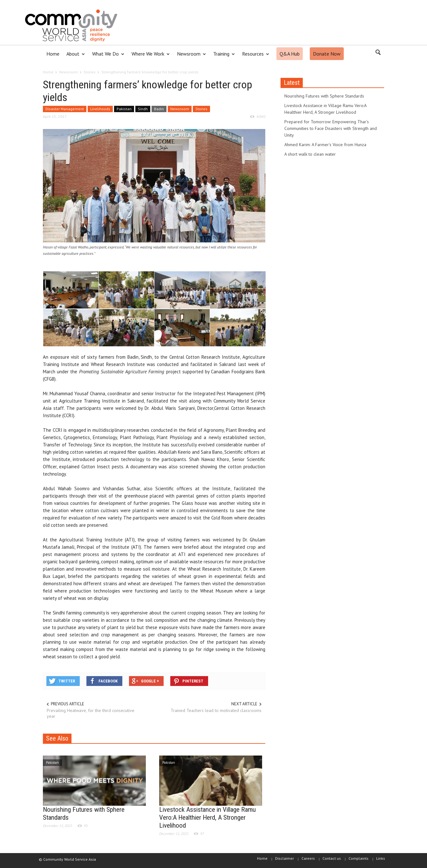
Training (222, 56)
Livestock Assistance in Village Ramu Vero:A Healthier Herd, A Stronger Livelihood (207, 817)
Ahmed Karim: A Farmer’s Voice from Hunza (325, 145)
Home (53, 54)
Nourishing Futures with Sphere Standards (324, 96)
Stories (201, 109)
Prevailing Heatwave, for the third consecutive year (91, 713)
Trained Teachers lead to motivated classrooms (216, 710)
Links (381, 858)
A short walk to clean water (310, 154)
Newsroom (190, 56)
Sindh (143, 109)
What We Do (106, 56)
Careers (308, 858)
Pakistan (124, 109)
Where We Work (149, 56)
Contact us (332, 858)
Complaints (359, 858)
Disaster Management (65, 109)
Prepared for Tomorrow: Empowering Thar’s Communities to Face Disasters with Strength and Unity (331, 128)
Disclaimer (285, 858)
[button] (378, 53)
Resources (254, 56)
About (74, 56)
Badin (159, 109)
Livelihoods (100, 109)
